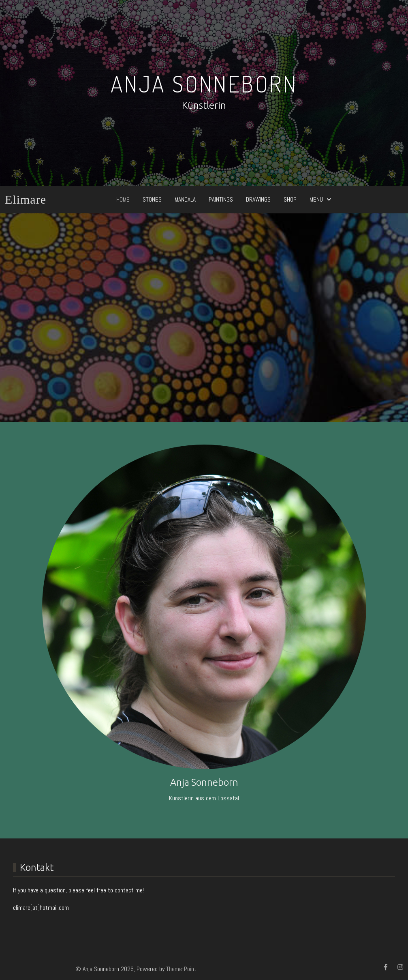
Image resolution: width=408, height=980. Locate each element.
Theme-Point (181, 969)
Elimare (26, 199)
